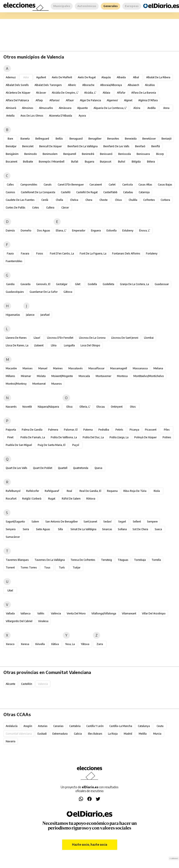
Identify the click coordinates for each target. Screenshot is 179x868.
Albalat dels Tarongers (48, 85)
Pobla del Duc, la (93, 437)
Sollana (122, 529)
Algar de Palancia (90, 100)
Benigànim (12, 154)
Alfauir (70, 100)
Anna (166, 108)
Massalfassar (96, 368)
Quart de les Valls (17, 468)
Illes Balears (95, 734)
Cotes (36, 208)
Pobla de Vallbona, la (64, 437)
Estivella (112, 231)
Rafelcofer (33, 491)
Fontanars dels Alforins (126, 253)
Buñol (122, 162)
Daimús (10, 231)
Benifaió (140, 146)
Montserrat (39, 384)
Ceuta (160, 726)
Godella (92, 284)
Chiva (118, 200)
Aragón (28, 726)
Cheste (104, 200)
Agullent (41, 77)
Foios (40, 253)
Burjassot (106, 162)
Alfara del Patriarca (17, 100)
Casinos (10, 192)
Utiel (10, 590)
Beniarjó (167, 139)
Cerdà (45, 200)
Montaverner (103, 376)
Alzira (137, 108)
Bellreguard (42, 139)
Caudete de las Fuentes (20, 200)
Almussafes (46, 108)
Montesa (122, 376)
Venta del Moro (76, 613)
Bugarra (89, 162)
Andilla (152, 108)
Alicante (11, 684)
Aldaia (106, 93)
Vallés (41, 613)
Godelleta (108, 284)
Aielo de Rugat (87, 77)
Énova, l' (145, 231)
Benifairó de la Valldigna (83, 146)
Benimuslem (50, 154)
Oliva (69, 407)
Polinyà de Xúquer (145, 437)
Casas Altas (145, 185)
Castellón (27, 684)
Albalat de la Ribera (158, 77)
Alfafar (121, 93)
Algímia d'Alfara (148, 100)
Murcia (157, 734)
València (56, 613)
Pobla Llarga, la (119, 437)
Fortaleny (152, 253)
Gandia (10, 284)
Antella (10, 116)
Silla (60, 529)
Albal (136, 77)
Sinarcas (107, 529)
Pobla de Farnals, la (33, 437)
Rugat (52, 499)
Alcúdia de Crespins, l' (65, 93)
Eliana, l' (61, 231)
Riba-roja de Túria (135, 491)
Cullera (50, 208)
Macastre (11, 368)
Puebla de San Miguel (19, 445)
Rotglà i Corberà (32, 499)
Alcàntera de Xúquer (18, 93)
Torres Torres (29, 567)
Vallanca (25, 613)
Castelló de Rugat (87, 192)
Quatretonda (81, 468)
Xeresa (25, 644)
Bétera (151, 162)
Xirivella (40, 644)
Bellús (59, 139)
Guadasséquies (15, 292)
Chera (89, 200)
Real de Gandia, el (90, 491)
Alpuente (82, 108)
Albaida (121, 77)
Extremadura (60, 734)
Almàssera (65, 108)
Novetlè (27, 407)
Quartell (63, 468)
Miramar (26, 376)
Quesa (98, 468)
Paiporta (11, 430)
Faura (10, 253)
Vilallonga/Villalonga (104, 613)
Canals (48, 185)
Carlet (112, 185)
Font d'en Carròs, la (62, 253)
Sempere (152, 522)
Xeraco (10, 644)
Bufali (75, 162)
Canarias (58, 726)
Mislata (41, 376)
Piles (167, 430)
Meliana (158, 368)
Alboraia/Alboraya (111, 85)
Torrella (156, 560)
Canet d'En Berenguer (71, 185)
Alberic (72, 85)
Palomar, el (71, 430)
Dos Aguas (44, 231)
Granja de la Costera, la (134, 284)
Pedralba (104, 430)
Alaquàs (106, 77)
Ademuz (11, 77)
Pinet (10, 437)
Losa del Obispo (90, 345)
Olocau (101, 407)
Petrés (119, 430)
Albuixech (133, 85)
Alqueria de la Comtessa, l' (110, 108)
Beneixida (131, 139)
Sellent (137, 522)
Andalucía (12, 726)
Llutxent (39, 345)
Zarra (100, 644)
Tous (47, 567)
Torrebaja (140, 560)
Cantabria (75, 726)
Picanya (134, 430)
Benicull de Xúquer (51, 146)
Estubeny (128, 231)
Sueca (158, 529)
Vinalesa (43, 621)
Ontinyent (117, 407)
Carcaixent (96, 185)
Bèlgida (136, 162)
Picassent (151, 430)
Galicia (78, 734)
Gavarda (25, 284)
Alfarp (39, 100)
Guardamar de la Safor (44, 292)
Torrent (10, 567)
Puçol (76, 445)
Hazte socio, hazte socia (90, 844)
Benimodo (31, 154)
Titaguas (123, 560)
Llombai (149, 338)
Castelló (66, 192)
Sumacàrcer (13, 537)
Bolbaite (28, 162)
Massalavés (76, 368)
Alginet (128, 100)
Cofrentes (149, 200)
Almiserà (11, 108)
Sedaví (107, 522)
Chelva (74, 200)
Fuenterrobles (14, 261)
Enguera (96, 231)
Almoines (28, 108)
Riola (157, 491)
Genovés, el (43, 284)
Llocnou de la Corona (92, 338)
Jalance (30, 315)
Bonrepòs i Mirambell (52, 162)
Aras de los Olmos (32, 116)
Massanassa (140, 368)
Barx (10, 139)
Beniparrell (70, 154)
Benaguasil (76, 139)
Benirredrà (88, 154)
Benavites (113, 139)
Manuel (43, 368)
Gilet (78, 284)
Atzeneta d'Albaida (61, 116)
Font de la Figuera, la (93, 253)
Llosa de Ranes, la (17, 345)
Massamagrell (119, 368)
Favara (25, 253)
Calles (10, 185)
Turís (62, 567)
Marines (58, 368)
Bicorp (160, 154)
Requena (112, 491)
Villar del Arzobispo (154, 613)
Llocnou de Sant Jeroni (125, 338)
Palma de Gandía (32, 430)
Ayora (82, 116)
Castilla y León (95, 726)
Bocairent (12, 162)
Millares (10, 376)
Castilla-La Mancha (121, 726)
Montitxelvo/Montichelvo (149, 376)
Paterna (88, 430)
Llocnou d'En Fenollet (60, 338)
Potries (167, 437)
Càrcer (65, 208)
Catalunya (144, 726)
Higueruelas (13, 315)
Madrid (128, 734)
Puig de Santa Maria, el (52, 445)
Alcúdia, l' (90, 93)
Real (69, 491)
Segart (122, 522)
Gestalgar (62, 284)
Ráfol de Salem (71, 499)
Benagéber (95, 139)
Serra (26, 529)
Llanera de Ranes (16, 338)
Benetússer (149, 139)
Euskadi (42, 734)
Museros (57, 384)
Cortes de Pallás (16, 208)
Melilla (143, 734)
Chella (59, 200)
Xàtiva (55, 644)
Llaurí (37, 338)
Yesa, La (70, 644)
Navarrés (11, 407)
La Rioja (113, 734)
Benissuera (143, 154)
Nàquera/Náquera (48, 407)
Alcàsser (41, 93)
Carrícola (128, 185)
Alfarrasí (54, 100)
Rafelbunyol (13, 491)
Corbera (165, 200)
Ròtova (91, 499)
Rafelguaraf (52, 491)
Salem (35, 522)
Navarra (11, 741)
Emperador (79, 231)
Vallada (10, 613)
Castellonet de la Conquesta (38, 192)
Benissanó (106, 154)
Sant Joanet (90, 522)
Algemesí (112, 100)
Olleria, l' (85, 407)
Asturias (43, 726)
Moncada (84, 376)
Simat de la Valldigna (83, 529)
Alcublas (150, 85)
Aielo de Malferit (62, 77)
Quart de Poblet (43, 468)
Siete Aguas (43, 529)
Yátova (85, 644)
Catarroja (144, 192)
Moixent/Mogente (62, 376)
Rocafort (11, 499)
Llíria (54, 345)
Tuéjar (77, 567)
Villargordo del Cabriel (19, 621)
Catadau (128, 192)
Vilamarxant (129, 613)
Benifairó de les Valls (116, 146)
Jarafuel (45, 315)
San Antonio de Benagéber (62, 522)
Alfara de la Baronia (144, 93)
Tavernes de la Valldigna (50, 560)
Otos (133, 407)
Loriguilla (69, 345)
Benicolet (28, 146)
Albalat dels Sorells (17, 85)
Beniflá (156, 146)
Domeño (26, 231)
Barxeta (25, 139)
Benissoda (125, 154)
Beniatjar (11, 146)
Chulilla (133, 200)
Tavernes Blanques (17, 560)
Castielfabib (110, 192)
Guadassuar (162, 284)
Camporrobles (29, 185)
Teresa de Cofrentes (83, 560)
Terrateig (106, 560)
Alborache (88, 85)
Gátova (68, 292)
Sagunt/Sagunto (15, 522)
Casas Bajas (165, 185)
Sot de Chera (140, 529)
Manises (28, 368)
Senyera (11, 529)
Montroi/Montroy (16, 384)
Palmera (53, 430)
